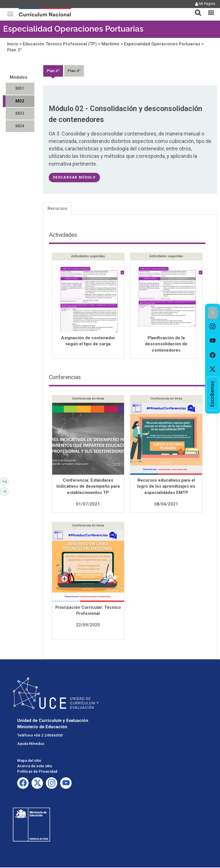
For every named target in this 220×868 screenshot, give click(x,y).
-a (5, 491)
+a (5, 481)
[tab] (196, 9)
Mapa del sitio (29, 761)
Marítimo (110, 44)
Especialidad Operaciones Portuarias (73, 29)
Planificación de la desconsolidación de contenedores (166, 344)
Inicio (13, 44)
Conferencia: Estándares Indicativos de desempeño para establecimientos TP (88, 487)
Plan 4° (74, 71)
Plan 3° (14, 50)
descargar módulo (74, 177)
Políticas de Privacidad (37, 772)
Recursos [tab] (57, 208)
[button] (196, 9)
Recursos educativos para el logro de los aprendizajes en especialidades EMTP (166, 487)
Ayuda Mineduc (31, 744)
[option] (213, 327)
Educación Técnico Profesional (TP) (60, 44)
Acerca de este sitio (35, 767)
